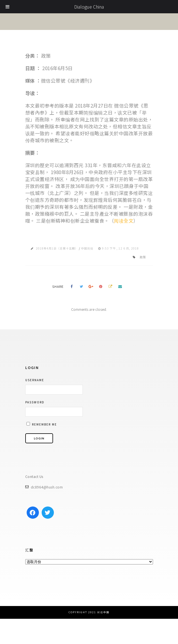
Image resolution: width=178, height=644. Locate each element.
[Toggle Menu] (8, 7)
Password (35, 402)
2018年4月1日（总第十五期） (57, 248)
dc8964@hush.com (47, 487)
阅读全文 (124, 221)
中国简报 (87, 248)
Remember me (42, 424)
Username (35, 380)
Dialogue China (89, 7)
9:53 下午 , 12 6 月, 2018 (120, 248)
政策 (143, 257)
